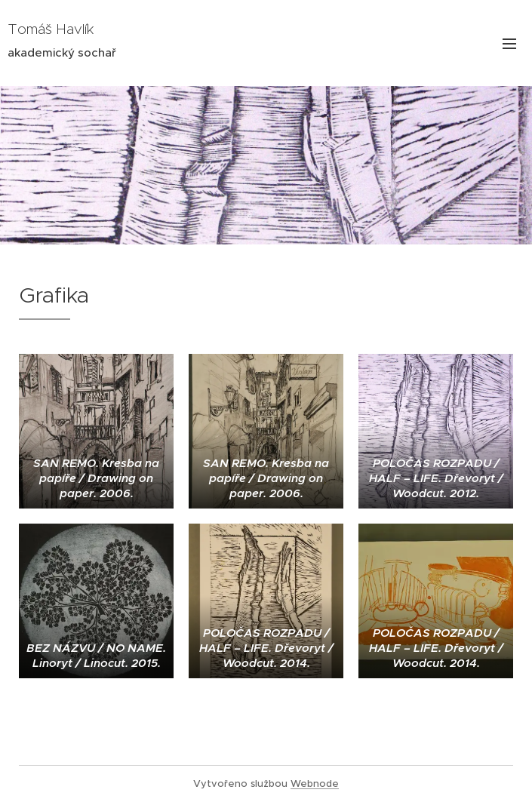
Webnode (315, 784)
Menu (509, 44)
